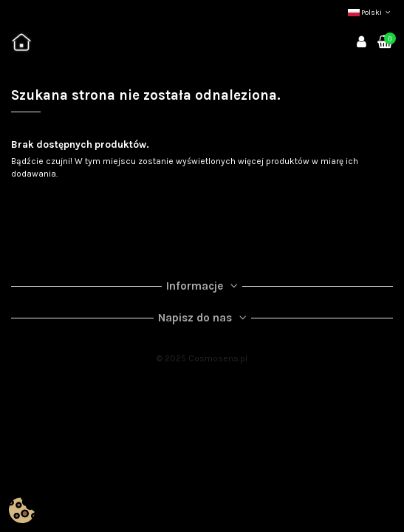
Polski (370, 13)
